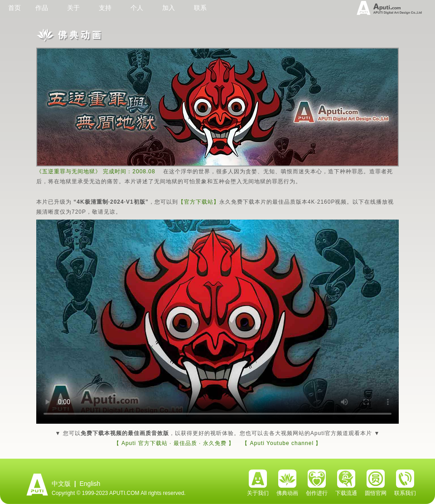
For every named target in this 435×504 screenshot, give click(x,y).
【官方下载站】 (199, 202)
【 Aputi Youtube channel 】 (282, 443)
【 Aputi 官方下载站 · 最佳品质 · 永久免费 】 (174, 443)
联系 (200, 8)
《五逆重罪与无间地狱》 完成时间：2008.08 (96, 171)
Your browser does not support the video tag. (217, 322)
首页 (14, 8)
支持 (105, 8)
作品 (42, 8)
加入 (169, 8)
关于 (73, 8)
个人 (137, 8)
